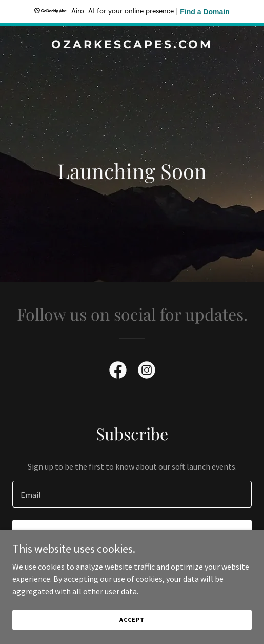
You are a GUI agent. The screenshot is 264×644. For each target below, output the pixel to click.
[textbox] (132, 494)
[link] (132, 45)
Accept (132, 620)
